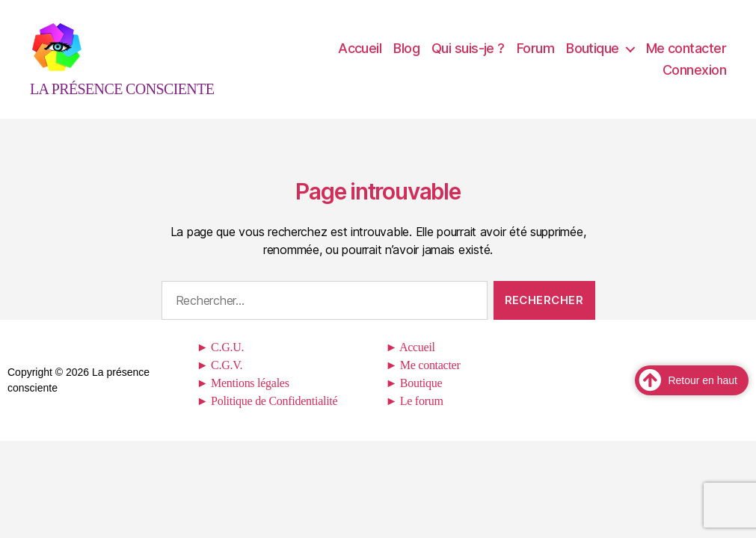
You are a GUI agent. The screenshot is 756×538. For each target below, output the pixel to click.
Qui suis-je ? (468, 56)
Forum (535, 56)
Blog (406, 56)
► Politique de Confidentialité (267, 416)
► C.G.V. (219, 380)
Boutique (593, 56)
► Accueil (411, 362)
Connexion (694, 77)
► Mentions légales (243, 398)
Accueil (360, 56)
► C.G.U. (220, 362)
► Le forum (415, 416)
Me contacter (686, 56)
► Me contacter (423, 380)
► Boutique (414, 398)
